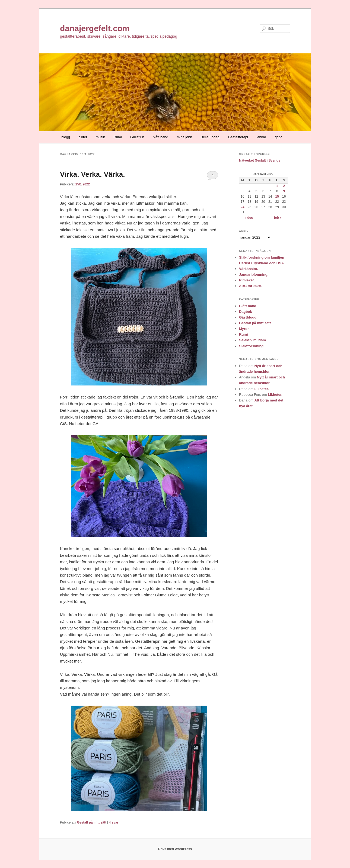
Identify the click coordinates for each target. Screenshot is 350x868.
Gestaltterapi (238, 137)
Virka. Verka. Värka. (93, 174)
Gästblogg (248, 317)
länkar (261, 137)
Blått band (248, 306)
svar (114, 822)
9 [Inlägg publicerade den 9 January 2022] (284, 191)
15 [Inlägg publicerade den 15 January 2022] (277, 197)
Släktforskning (251, 346)
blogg (66, 137)
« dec (249, 218)
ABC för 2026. (251, 286)
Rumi (117, 137)
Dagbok (246, 312)
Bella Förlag (210, 137)
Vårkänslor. (249, 269)
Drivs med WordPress (175, 849)
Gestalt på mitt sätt (92, 822)
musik (100, 137)
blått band (160, 137)
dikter (83, 137)
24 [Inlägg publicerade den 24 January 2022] (242, 207)
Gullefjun (137, 137)
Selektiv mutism (252, 340)
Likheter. (261, 389)
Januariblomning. (254, 274)
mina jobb (184, 137)
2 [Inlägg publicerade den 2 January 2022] (284, 186)
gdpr (278, 137)
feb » (278, 218)
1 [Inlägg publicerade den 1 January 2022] (277, 186)
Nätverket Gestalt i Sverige (260, 160)
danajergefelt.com (95, 28)
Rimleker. (247, 280)
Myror (244, 329)
